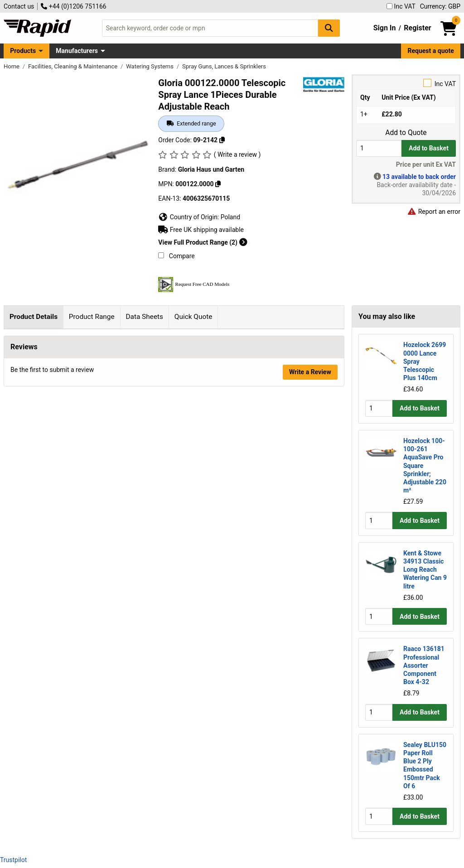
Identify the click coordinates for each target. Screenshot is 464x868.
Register (417, 28)
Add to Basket (429, 148)
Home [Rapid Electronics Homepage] (12, 66)
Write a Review (310, 446)
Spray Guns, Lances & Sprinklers (224, 66)
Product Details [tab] (34, 317)
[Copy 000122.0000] (218, 184)
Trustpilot (13, 860)
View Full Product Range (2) (203, 242)
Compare (176, 256)
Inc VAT (401, 6)
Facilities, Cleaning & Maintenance (73, 66)
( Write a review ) (237, 154)
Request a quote (431, 51)
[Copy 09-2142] (222, 140)
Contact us (19, 6)
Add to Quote (406, 133)
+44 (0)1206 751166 (73, 6)
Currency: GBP (440, 6)
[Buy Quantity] (379, 148)
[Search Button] (329, 28)
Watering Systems (150, 66)
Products (23, 51)
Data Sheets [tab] (144, 317)
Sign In (385, 28)
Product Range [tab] (92, 317)
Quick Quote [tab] (193, 317)
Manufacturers (77, 51)
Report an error (434, 212)
